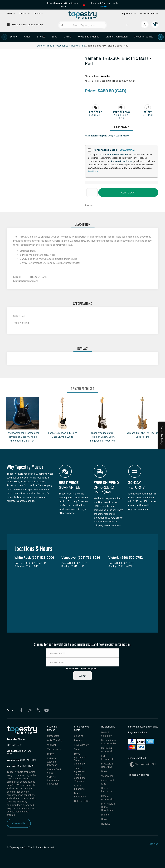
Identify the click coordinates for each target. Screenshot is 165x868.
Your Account (54, 749)
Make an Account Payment (52, 762)
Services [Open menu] (11, 13)
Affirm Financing (79, 788)
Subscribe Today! (162, 435)
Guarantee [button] (96, 115)
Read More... (93, 171)
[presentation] (4, 37)
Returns (78, 740)
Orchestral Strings (144, 36)
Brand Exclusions (80, 796)
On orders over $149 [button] (122, 116)
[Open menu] (8, 24)
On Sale (16, 24)
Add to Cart (128, 192)
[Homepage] (82, 15)
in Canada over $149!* (63, 5)
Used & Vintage (36, 24)
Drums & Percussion (117, 36)
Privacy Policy (82, 745)
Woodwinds (107, 776)
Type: (17, 323)
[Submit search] (62, 25)
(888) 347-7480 (15, 745)
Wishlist (52, 745)
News (24, 24)
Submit (82, 676)
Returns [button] (148, 115)
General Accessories (108, 798)
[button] (96, 112)
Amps (27, 36)
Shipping (79, 736)
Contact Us (19, 823)
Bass (54, 36)
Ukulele (67, 36)
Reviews (106, 825)
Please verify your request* (82, 668)
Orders (51, 754)
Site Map (154, 844)
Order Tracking (55, 740)
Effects (41, 36)
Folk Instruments (108, 758)
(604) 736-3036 (22, 760)
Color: (17, 316)
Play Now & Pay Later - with (104, 5)
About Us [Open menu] (38, 13)
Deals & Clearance (106, 734)
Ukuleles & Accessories (108, 750)
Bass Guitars (78, 45)
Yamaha (105, 76)
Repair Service (129, 13)
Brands (105, 816)
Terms (78, 749)
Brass (104, 772)
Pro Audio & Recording (107, 766)
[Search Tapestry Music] (82, 25)
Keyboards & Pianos (88, 36)
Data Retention (82, 802)
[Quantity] (92, 192)
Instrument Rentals (149, 13)
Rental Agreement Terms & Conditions (80, 759)
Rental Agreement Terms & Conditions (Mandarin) (80, 775)
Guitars (14, 36)
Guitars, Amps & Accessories (53, 45)
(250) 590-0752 (20, 766)
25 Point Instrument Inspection (53, 781)
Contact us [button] (24, 13)
